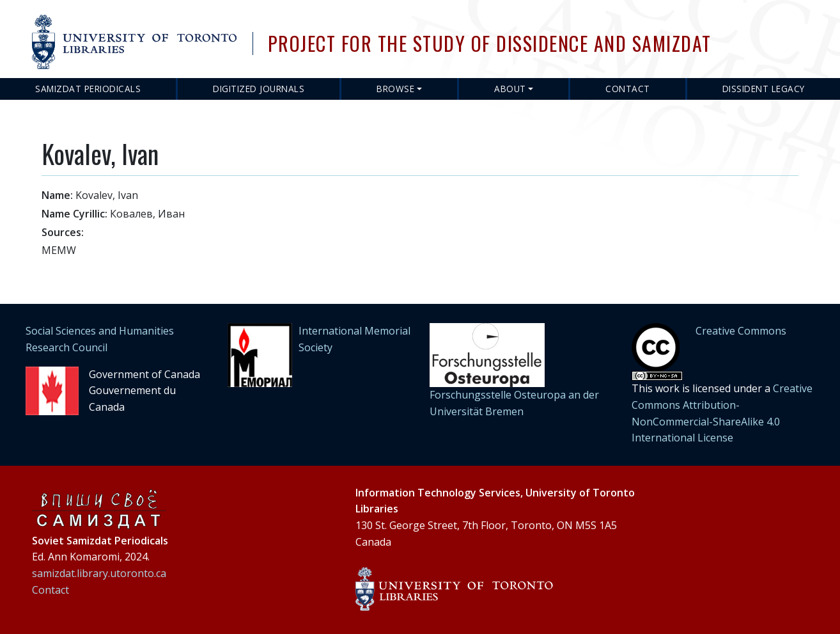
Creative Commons (741, 331)
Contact (628, 89)
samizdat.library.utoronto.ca (99, 573)
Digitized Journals (259, 89)
